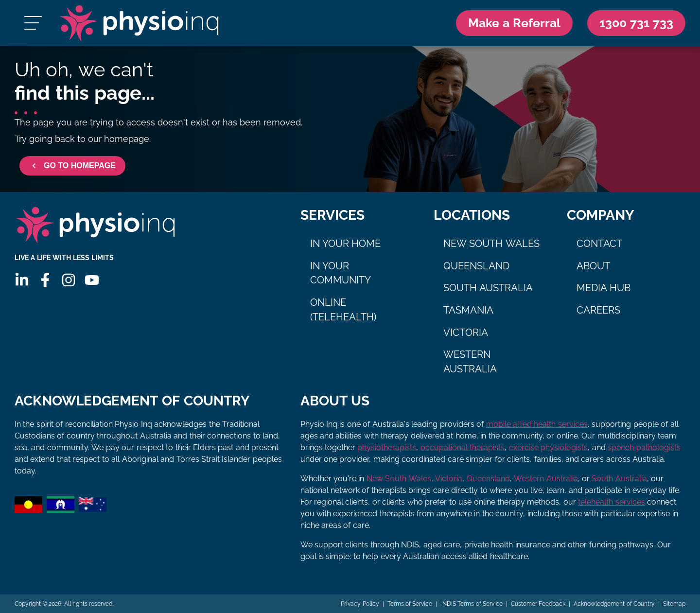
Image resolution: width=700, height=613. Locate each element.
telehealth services (611, 502)
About (593, 266)
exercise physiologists (548, 447)
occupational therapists (463, 447)
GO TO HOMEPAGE (72, 166)
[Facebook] (45, 280)
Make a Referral (514, 23)
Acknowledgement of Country (614, 604)
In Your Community (341, 273)
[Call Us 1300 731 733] (636, 23)
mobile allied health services (537, 424)
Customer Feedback (538, 604)
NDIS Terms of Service (472, 604)
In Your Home (346, 244)
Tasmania (468, 310)
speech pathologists (644, 447)
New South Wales (491, 244)
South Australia (488, 288)
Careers (598, 310)
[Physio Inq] (139, 23)
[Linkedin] (22, 280)
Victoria (466, 333)
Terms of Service (410, 604)
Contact (599, 244)
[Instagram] (69, 280)
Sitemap (674, 604)
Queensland (476, 266)
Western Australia (470, 362)
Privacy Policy (360, 604)
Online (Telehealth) (343, 310)
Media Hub (604, 288)
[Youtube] (92, 280)
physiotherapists (387, 447)
